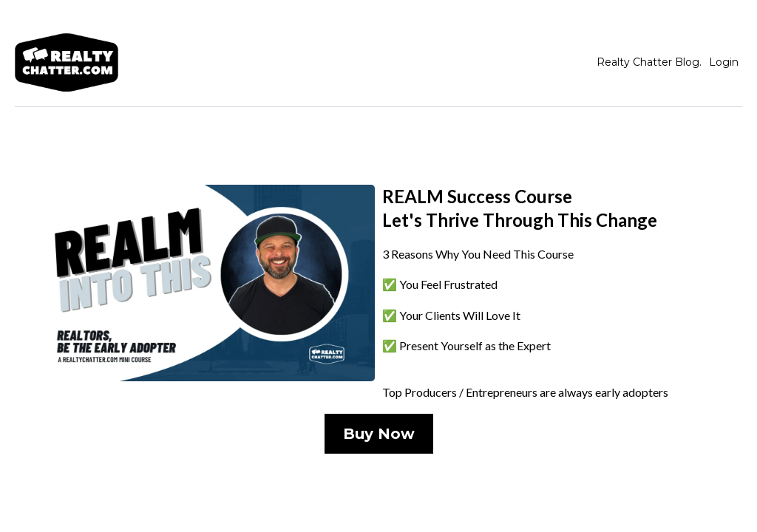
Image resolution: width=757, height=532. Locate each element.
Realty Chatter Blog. (649, 62)
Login (724, 62)
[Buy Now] (379, 434)
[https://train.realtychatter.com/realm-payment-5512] (200, 283)
